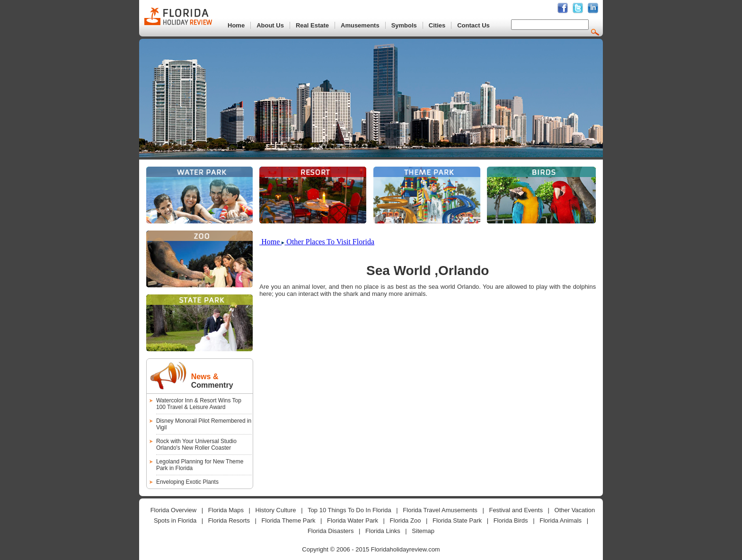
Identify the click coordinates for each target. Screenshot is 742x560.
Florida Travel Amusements (440, 510)
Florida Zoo (406, 520)
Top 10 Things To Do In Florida (349, 510)
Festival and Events (516, 510)
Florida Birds (511, 520)
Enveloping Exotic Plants (187, 482)
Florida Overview (174, 510)
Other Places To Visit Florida (329, 242)
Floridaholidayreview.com (406, 549)
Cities (437, 25)
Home (236, 25)
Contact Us (473, 25)
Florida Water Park (353, 520)
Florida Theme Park (289, 520)
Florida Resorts (229, 520)
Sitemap (423, 531)
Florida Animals (561, 520)
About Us (270, 25)
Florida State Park (457, 520)
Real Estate (312, 25)
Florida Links (383, 531)
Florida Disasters (331, 531)
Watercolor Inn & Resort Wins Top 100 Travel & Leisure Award (199, 404)
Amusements (360, 25)
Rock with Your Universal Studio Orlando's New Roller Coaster (196, 444)
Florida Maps (226, 510)
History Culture (276, 510)
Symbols (404, 25)
